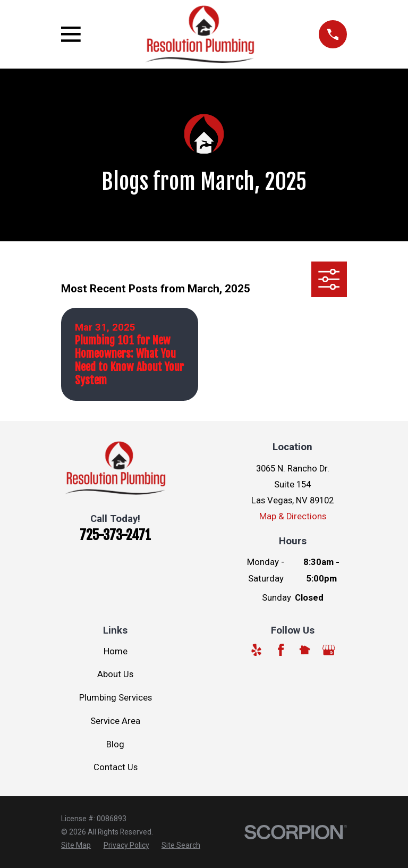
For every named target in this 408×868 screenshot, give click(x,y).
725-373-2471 (115, 535)
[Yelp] (256, 650)
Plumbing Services (116, 698)
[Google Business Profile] (329, 650)
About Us (115, 674)
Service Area (115, 721)
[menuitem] (76, 845)
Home (116, 651)
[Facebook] (281, 650)
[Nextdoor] (305, 650)
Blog (115, 744)
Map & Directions (293, 516)
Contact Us (116, 767)
